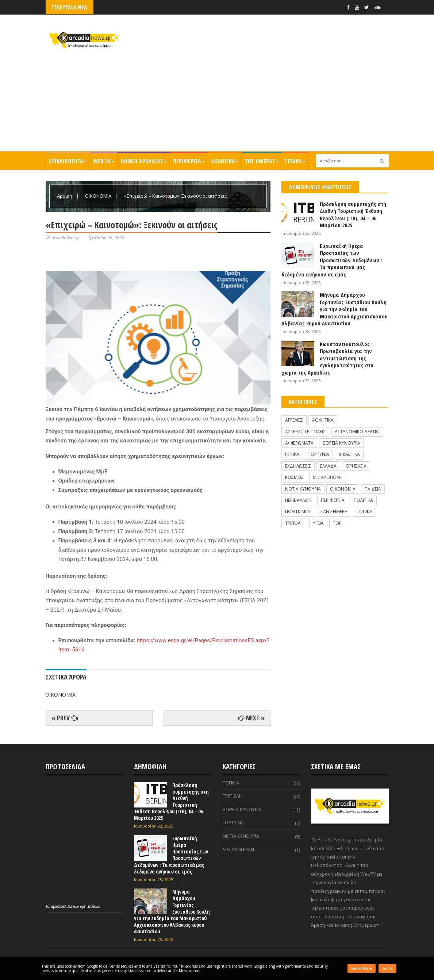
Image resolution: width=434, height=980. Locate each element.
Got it (387, 968)
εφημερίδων (90, 906)
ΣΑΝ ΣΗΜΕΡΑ (334, 512)
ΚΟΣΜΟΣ (294, 477)
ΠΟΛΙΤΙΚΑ (363, 500)
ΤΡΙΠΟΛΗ (294, 523)
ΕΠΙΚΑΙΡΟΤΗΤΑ (68, 161)
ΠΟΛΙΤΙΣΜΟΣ (298, 512)
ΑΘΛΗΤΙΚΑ (225, 161)
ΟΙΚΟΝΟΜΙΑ (99, 196)
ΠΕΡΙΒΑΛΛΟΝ (298, 500)
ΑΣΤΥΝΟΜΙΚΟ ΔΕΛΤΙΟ (357, 432)
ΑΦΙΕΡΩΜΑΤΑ (299, 443)
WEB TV (104, 161)
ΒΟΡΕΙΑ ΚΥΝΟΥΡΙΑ (341, 443)
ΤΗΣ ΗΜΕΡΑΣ (262, 161)
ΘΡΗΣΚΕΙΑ (356, 466)
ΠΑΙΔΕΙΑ (373, 489)
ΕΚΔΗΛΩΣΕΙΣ (298, 466)
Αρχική (65, 196)
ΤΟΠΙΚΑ (364, 512)
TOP (337, 523)
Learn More (362, 968)
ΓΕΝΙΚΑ (295, 161)
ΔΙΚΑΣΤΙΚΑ (349, 454)
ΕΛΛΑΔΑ (328, 466)
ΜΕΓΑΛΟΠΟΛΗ (328, 477)
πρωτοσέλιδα (62, 906)
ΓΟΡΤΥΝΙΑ (319, 454)
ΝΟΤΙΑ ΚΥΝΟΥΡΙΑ (303, 489)
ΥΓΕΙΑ (318, 523)
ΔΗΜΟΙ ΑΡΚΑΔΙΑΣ (144, 161)
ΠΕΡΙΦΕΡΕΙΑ (189, 161)
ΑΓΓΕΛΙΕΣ (294, 420)
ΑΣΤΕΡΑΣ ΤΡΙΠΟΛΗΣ (305, 432)
